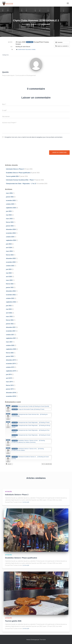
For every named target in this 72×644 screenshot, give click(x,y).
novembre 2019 (11, 364)
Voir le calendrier (47, 464)
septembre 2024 (11, 240)
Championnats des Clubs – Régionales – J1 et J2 (21, 184)
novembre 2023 (11, 262)
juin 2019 (9, 374)
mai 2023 (9, 273)
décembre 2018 (11, 393)
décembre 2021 (11, 327)
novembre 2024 (11, 233)
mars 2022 (9, 317)
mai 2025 (9, 215)
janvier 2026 (10, 197)
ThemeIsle (43, 640)
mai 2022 (9, 309)
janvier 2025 (10, 226)
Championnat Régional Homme (26, 50)
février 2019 (10, 385)
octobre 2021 (10, 335)
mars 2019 (9, 382)
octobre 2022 (10, 298)
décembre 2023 (11, 258)
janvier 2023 (10, 287)
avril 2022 (9, 313)
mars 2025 (9, 219)
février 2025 (10, 222)
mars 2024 (9, 251)
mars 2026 (9, 193)
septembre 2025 (11, 208)
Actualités (8, 492)
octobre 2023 (10, 266)
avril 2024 (9, 248)
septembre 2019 (11, 371)
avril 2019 (9, 378)
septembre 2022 (11, 302)
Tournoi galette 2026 (12, 176)
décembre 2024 (11, 229)
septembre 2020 (11, 349)
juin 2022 (9, 306)
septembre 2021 (11, 338)
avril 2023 (9, 277)
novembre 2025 (11, 200)
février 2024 (10, 255)
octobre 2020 (10, 345)
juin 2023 (9, 269)
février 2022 (10, 320)
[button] (62, 46)
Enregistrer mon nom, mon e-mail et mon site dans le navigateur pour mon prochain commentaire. (34, 137)
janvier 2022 (10, 324)
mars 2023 (9, 280)
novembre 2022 (11, 295)
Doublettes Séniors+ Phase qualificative (18, 173)
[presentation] (16, 145)
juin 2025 (9, 211)
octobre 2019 (10, 367)
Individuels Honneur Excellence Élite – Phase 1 (20, 180)
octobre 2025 (10, 204)
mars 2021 (9, 342)
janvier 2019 (10, 389)
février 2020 (10, 353)
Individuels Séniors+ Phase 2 (15, 169)
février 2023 (10, 284)
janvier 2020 (10, 356)
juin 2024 (9, 244)
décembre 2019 (11, 360)
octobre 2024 (10, 237)
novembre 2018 (11, 396)
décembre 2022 (11, 291)
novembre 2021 (11, 331)
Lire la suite (26, 502)
